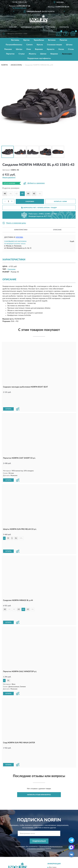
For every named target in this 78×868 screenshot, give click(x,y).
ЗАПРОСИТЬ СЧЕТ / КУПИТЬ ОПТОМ (39, 208)
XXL (21, 522)
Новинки (52, 844)
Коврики (54, 54)
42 (17, 194)
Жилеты (32, 54)
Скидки (52, 847)
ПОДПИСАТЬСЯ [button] (39, 796)
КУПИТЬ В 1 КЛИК (60, 202)
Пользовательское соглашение (22, 851)
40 (5, 194)
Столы (71, 49)
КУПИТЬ (8, 397)
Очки (29, 49)
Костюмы (15, 40)
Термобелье (39, 40)
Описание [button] (57, 230)
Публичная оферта (17, 847)
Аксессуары (67, 54)
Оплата (52, 826)
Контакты (64, 27)
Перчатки (10, 54)
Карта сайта (15, 844)
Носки (61, 49)
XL (16, 522)
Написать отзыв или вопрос (39, 749)
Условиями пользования (37, 803)
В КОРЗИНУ (30, 202)
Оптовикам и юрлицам (32, 27)
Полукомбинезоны (14, 45)
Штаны (69, 45)
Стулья (22, 54)
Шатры (19, 49)
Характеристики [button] (21, 230)
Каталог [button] (13, 27)
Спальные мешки (54, 45)
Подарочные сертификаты (39, 58)
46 (40, 194)
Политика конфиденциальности (62, 851)
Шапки (43, 54)
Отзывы (52, 27)
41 (11, 194)
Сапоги (29, 45)
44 (28, 194)
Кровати (51, 49)
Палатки (63, 40)
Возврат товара (55, 829)
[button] (19, 8)
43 (19, 585)
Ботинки (52, 40)
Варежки (39, 49)
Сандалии (12, 269)
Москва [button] (19, 237)
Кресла (40, 45)
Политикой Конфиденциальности (51, 801)
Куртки (26, 40)
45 (34, 194)
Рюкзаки (8, 49)
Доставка (53, 822)
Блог (51, 840)
